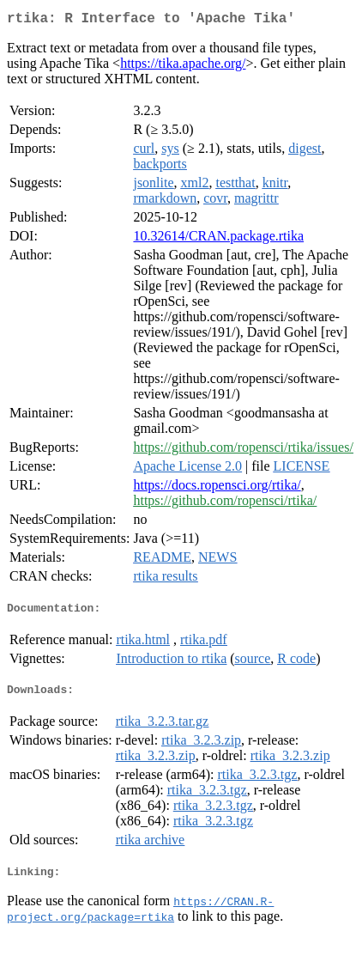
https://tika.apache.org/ (183, 67)
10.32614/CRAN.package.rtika (218, 239)
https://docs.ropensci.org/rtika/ (217, 488)
